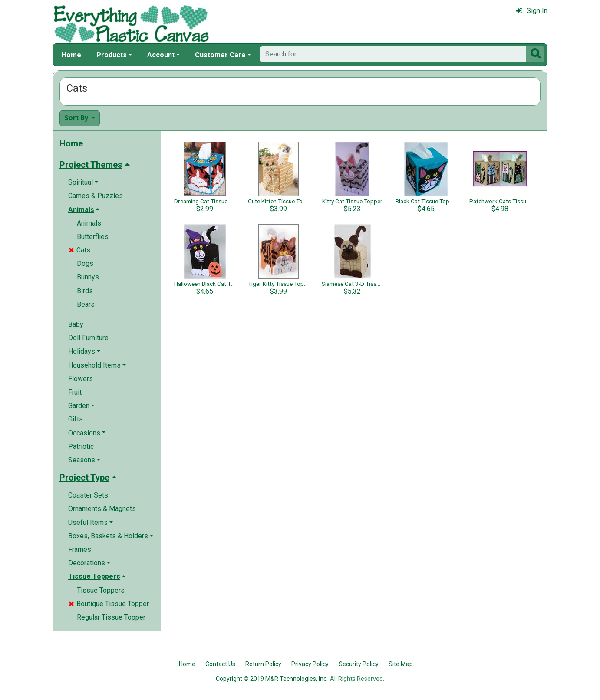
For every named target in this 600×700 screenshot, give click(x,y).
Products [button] (112, 55)
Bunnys (88, 277)
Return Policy (263, 664)
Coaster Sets (88, 495)
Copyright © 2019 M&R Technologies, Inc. (272, 679)
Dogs (85, 264)
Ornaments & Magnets (102, 509)
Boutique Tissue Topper (109, 604)
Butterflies (93, 237)
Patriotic (81, 446)
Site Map (401, 664)
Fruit (75, 392)
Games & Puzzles (96, 196)
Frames (80, 549)
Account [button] (161, 55)
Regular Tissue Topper (111, 617)
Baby (76, 324)
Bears (86, 304)
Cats (79, 250)
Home (71, 55)
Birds (85, 291)
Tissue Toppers (101, 590)
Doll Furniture (88, 338)
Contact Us (220, 664)
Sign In (532, 11)
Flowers (81, 379)
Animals (89, 223)
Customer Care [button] (220, 55)
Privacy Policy (310, 664)
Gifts (76, 419)
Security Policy (359, 664)
